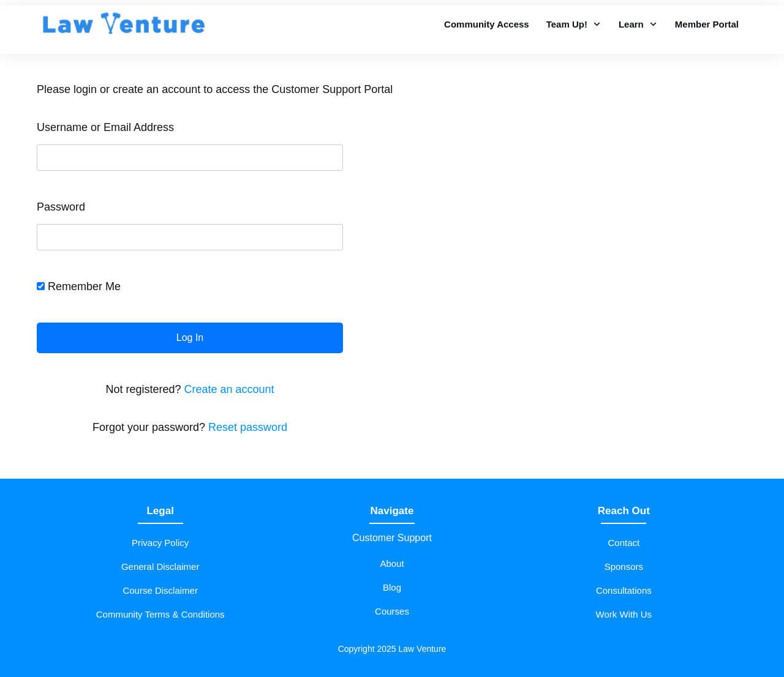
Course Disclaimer (160, 590)
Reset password (248, 427)
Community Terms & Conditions (160, 614)
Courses (392, 611)
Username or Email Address (105, 127)
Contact (624, 543)
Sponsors (624, 567)
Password (61, 207)
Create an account (229, 389)
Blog (392, 587)
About (392, 563)
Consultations (624, 590)
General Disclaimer (160, 567)
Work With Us (624, 614)
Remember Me (79, 286)
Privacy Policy (160, 543)
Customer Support (392, 538)
